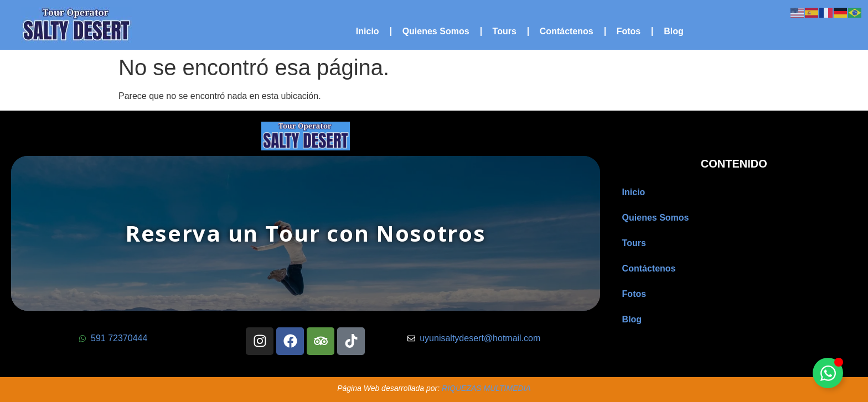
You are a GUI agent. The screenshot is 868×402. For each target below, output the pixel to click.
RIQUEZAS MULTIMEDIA (486, 388)
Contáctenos (567, 31)
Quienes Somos (436, 31)
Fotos (629, 31)
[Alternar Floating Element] (828, 373)
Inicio (368, 31)
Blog (674, 31)
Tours (505, 31)
